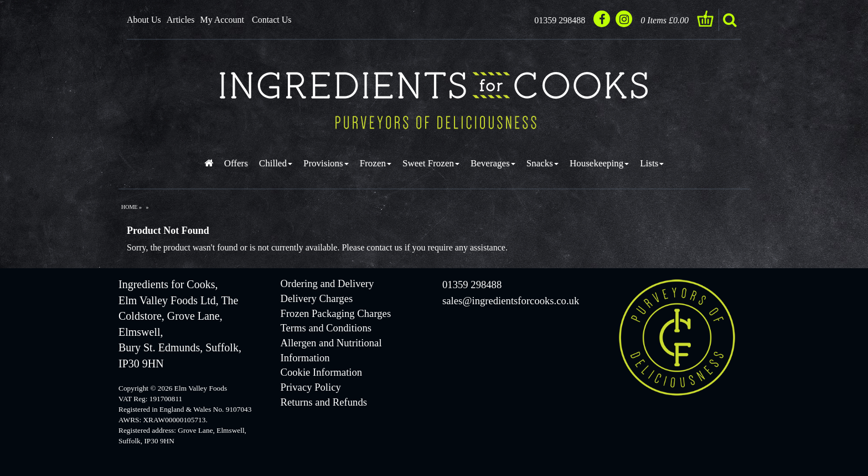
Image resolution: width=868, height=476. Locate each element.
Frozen (376, 163)
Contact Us (272, 20)
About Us (144, 20)
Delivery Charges (317, 298)
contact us (384, 247)
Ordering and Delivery (327, 283)
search (730, 20)
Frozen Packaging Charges (336, 313)
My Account (222, 20)
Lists (652, 163)
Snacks (542, 163)
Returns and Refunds (324, 402)
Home (129, 207)
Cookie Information (322, 372)
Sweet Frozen (431, 163)
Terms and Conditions (326, 328)
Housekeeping (599, 163)
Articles (181, 20)
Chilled (276, 163)
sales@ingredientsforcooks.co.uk (511, 301)
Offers (236, 163)
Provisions (326, 163)
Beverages (493, 163)
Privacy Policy (311, 387)
